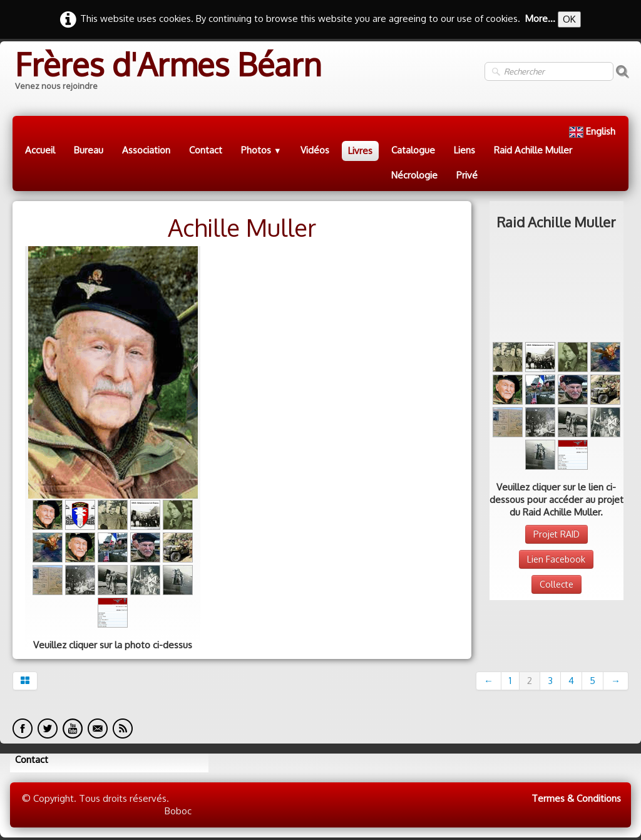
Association (146, 150)
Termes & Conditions (576, 798)
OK (569, 19)
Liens (464, 150)
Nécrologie (414, 175)
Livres (360, 151)
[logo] (167, 72)
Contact (206, 150)
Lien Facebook (556, 471)
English (593, 131)
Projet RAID (556, 446)
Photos (261, 150)
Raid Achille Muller (533, 150)
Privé (467, 175)
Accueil (40, 150)
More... (540, 18)
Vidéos (315, 150)
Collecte (556, 496)
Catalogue (413, 150)
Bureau (89, 150)
